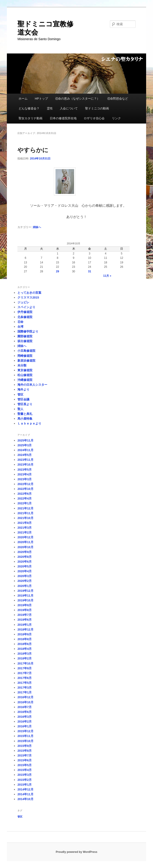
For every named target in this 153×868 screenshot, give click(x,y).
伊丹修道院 (25, 312)
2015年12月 (25, 731)
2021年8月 (25, 523)
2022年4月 (25, 498)
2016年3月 (25, 717)
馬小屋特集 (25, 419)
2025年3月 (25, 445)
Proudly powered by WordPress (76, 852)
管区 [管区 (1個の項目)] (20, 817)
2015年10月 (25, 741)
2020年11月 (25, 542)
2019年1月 (25, 625)
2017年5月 (25, 683)
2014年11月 (25, 794)
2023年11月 (25, 460)
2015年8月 (25, 751)
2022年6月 (25, 494)
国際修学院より (28, 331)
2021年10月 (25, 518)
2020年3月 (25, 576)
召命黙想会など (118, 99)
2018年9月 (25, 634)
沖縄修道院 (25, 380)
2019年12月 (25, 591)
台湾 (20, 327)
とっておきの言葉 (29, 293)
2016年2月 (25, 721)
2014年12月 (25, 789)
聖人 (20, 409)
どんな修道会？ (29, 108)
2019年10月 (25, 600)
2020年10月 (25, 547)
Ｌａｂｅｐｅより (29, 423)
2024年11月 (25, 450)
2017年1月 (25, 692)
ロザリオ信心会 (94, 118)
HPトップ (41, 99)
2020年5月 (25, 566)
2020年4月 (25, 571)
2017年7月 (25, 673)
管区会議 (23, 399)
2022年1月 (25, 503)
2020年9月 (25, 552)
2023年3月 (25, 479)
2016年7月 (25, 707)
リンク (116, 118)
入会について (69, 108)
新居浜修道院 (26, 361)
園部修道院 (25, 336)
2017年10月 (25, 663)
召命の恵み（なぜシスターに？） (77, 99)
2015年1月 (25, 785)
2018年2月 (25, 658)
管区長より (25, 404)
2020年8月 (25, 557)
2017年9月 (25, 668)
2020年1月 (25, 586)
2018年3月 (25, 654)
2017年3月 (25, 688)
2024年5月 (25, 455)
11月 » (107, 276)
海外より (23, 389)
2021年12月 (25, 508)
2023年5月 (25, 470)
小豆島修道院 (26, 351)
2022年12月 (25, 484)
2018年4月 (25, 649)
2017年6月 (25, 678)
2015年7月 (25, 755)
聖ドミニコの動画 (97, 108)
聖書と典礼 (25, 414)
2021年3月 (25, 528)
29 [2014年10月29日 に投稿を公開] (57, 271)
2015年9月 (25, 746)
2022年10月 (25, 489)
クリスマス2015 (28, 297)
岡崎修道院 (25, 356)
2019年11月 (25, 596)
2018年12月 (25, 629)
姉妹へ (37, 227)
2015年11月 (25, 736)
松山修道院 (25, 375)
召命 (20, 322)
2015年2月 (25, 780)
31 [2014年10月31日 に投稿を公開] (90, 271)
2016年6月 (25, 712)
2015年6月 (25, 760)
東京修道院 (25, 370)
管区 (20, 395)
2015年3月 (25, 775)
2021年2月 (25, 532)
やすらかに (33, 150)
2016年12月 (25, 697)
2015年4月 (25, 770)
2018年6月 (25, 644)
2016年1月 (25, 726)
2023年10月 (25, 465)
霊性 (50, 108)
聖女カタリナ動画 (31, 118)
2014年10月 (25, 799)
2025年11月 (25, 440)
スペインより (26, 307)
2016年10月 (25, 702)
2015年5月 (25, 765)
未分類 (22, 365)
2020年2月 (25, 581)
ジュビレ (23, 302)
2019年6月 (25, 620)
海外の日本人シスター (32, 385)
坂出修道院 (25, 341)
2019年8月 (25, 610)
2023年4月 (25, 474)
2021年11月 (25, 513)
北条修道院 (25, 317)
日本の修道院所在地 (63, 118)
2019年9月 (25, 605)
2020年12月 (25, 537)
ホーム (23, 99)
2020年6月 (25, 562)
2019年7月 (25, 615)
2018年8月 (25, 639)
